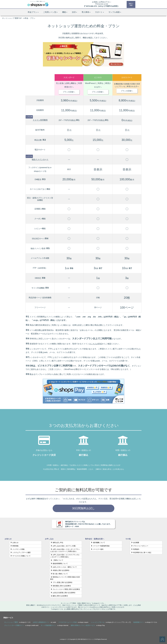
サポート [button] (100, 12)
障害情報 (14, 546)
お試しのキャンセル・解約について (64, 567)
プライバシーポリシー (140, 546)
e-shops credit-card (32, 625)
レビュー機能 (40, 229)
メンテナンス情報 (17, 549)
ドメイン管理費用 (40, 120)
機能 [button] (65, 12)
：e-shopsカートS (17, 622)
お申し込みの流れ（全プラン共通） (64, 546)
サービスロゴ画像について (20, 556)
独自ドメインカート (40, 159)
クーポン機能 (40, 219)
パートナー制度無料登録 (100, 546)
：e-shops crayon (73, 622)
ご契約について (57, 560)
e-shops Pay (101, 625)
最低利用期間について (59, 564)
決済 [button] (74, 12)
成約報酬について (98, 543)
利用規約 (135, 549)
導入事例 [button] (86, 12)
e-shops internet (63, 625)
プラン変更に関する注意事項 (61, 582)
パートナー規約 (97, 549)
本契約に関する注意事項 (60, 570)
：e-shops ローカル (145, 622)
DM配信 (40, 179)
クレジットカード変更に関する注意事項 (65, 589)
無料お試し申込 (57, 543)
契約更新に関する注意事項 (61, 586)
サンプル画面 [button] (115, 12)
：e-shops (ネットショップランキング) (111, 622)
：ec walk (44, 622)
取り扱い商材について (59, 574)
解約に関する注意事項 (59, 596)
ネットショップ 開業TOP (12, 18)
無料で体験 (131, 4)
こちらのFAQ (96, 344)
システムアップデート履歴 (20, 553)
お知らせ (14, 543)
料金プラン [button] (33, 12)
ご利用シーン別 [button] (50, 12)
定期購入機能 (40, 209)
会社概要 (135, 543)
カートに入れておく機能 (40, 189)
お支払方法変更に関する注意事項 (63, 593)
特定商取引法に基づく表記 (141, 553)
